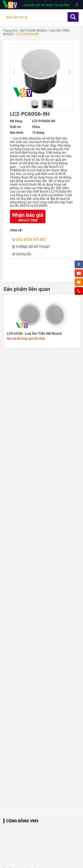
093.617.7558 (28, 220)
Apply (73, 17)
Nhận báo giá (28, 215)
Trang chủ (10, 31)
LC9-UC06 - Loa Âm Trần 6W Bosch (34, 334)
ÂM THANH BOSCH (33, 31)
